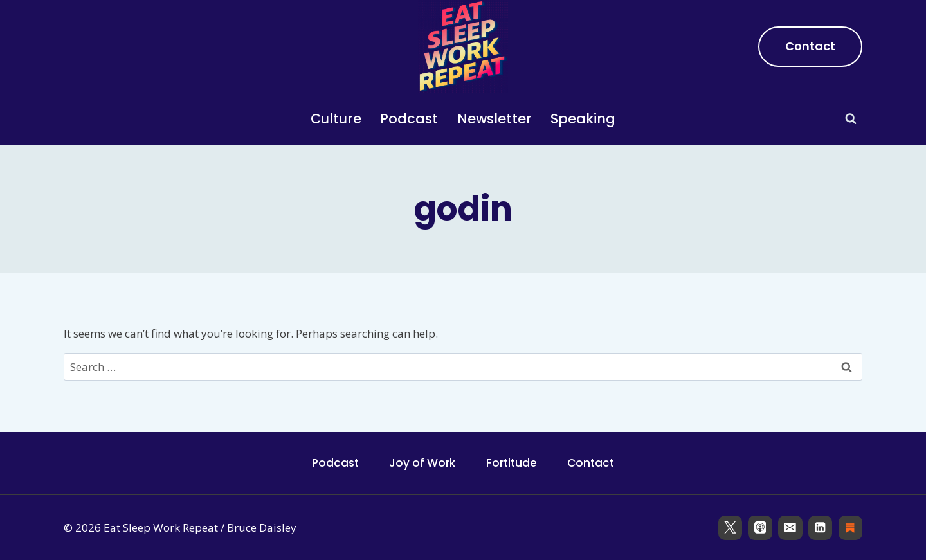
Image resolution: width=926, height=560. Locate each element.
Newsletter (495, 119)
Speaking (583, 119)
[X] (730, 528)
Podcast (409, 119)
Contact (810, 46)
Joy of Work (422, 463)
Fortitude (512, 463)
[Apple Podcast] (760, 528)
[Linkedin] (820, 528)
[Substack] (850, 528)
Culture (336, 119)
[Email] (790, 528)
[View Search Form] (851, 119)
